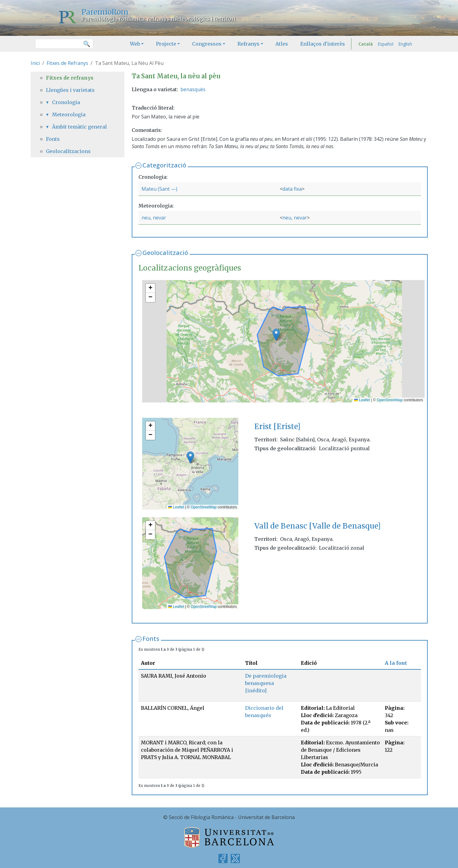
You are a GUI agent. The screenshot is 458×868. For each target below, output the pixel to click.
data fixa (292, 189)
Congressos (207, 44)
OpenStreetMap (390, 400)
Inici (35, 63)
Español (386, 44)
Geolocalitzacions (68, 151)
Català (366, 44)
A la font (396, 663)
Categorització (164, 165)
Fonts (151, 639)
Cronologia (66, 102)
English (405, 44)
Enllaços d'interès (323, 44)
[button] (276, 335)
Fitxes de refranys (70, 78)
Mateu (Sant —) (159, 189)
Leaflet (362, 400)
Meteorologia (69, 114)
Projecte (166, 44)
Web (135, 44)
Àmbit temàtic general (79, 127)
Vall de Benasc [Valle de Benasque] (317, 526)
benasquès (193, 89)
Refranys (248, 44)
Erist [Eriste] (277, 427)
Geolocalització (165, 253)
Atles (282, 44)
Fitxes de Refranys (67, 63)
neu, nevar (154, 218)
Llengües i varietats (70, 90)
